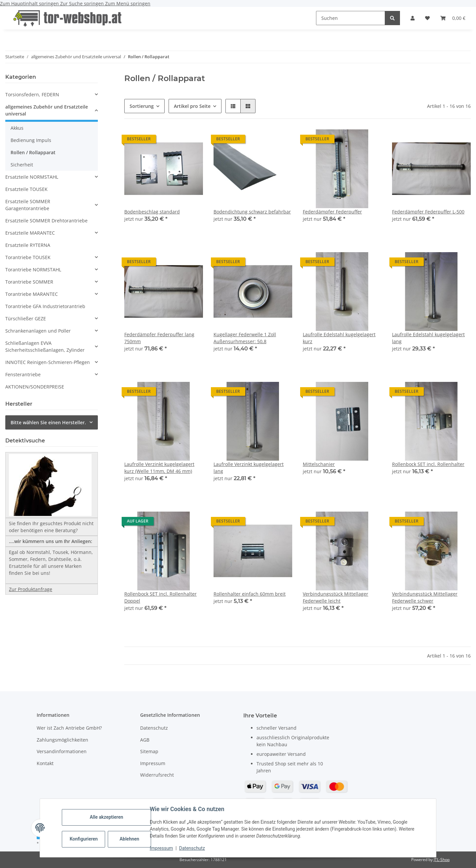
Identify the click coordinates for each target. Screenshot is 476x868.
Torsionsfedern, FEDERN (32, 94)
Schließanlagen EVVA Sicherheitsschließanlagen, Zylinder (45, 346)
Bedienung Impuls (31, 140)
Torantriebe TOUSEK (28, 257)
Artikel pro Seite (192, 106)
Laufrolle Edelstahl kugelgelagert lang (428, 338)
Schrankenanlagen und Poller (38, 331)
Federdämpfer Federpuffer (332, 212)
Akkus (17, 128)
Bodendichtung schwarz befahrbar (252, 212)
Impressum (162, 848)
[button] (413, 18)
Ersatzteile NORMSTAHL (32, 177)
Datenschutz (193, 848)
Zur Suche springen (83, 3)
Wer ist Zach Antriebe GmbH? (69, 728)
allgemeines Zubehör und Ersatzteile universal (47, 110)
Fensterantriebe (23, 374)
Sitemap (149, 751)
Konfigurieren (85, 839)
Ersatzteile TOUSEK (26, 189)
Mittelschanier (319, 464)
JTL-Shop (442, 860)
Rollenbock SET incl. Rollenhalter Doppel (160, 597)
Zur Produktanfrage (31, 589)
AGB (145, 740)
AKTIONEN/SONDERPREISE (35, 387)
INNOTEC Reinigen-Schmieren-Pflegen (48, 362)
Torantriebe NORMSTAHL (33, 270)
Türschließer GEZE (26, 319)
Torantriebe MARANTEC (32, 294)
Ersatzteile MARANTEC (30, 233)
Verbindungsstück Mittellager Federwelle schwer (425, 597)
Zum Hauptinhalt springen (30, 3)
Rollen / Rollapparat (33, 152)
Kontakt (45, 763)
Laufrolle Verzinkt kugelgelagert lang (249, 468)
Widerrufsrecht (157, 775)
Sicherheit (22, 165)
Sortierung (142, 106)
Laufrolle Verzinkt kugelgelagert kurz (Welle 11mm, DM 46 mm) (159, 468)
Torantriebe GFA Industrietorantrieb (45, 306)
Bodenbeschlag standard (152, 212)
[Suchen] (351, 18)
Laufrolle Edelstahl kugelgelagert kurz (339, 338)
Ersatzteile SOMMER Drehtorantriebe (46, 221)
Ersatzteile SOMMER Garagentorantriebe (28, 205)
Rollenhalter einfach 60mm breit (250, 594)
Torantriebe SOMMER (29, 282)
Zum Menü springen (128, 3)
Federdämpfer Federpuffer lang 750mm (159, 338)
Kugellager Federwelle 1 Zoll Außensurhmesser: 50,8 (245, 338)
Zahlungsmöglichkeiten (62, 740)
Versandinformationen (62, 751)
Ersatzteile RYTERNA (28, 245)
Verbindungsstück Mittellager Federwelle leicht (336, 597)
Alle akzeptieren (107, 817)
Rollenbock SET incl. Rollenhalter (428, 464)
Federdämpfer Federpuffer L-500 (428, 212)
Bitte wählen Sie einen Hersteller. (48, 422)
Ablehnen (130, 839)
